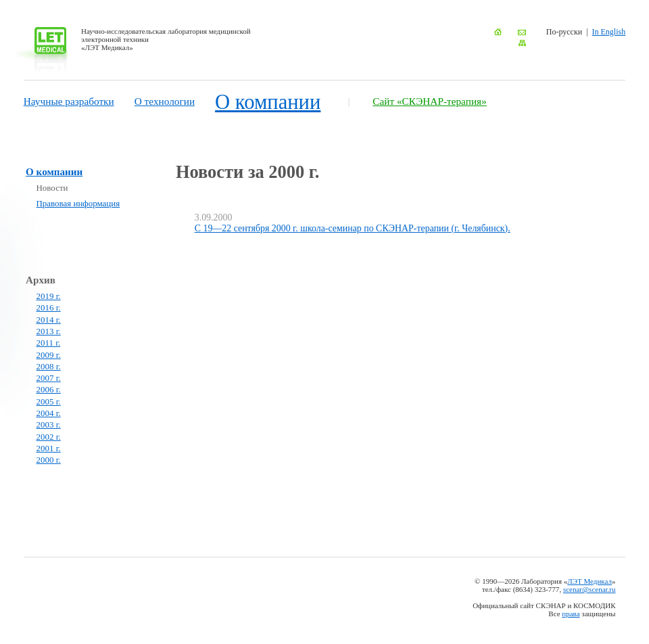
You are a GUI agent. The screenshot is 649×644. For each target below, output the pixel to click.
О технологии (165, 101)
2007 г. (49, 378)
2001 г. (49, 448)
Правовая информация (78, 203)
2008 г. (49, 366)
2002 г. (49, 437)
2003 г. (49, 424)
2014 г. (49, 320)
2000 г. (49, 460)
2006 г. (49, 389)
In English (609, 32)
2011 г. (49, 343)
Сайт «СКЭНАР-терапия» (430, 101)
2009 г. (49, 355)
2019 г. (49, 296)
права (571, 614)
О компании (268, 102)
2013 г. (49, 331)
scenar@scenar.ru (590, 589)
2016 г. (49, 307)
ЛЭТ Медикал (590, 581)
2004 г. (49, 413)
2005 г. (49, 401)
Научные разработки (69, 101)
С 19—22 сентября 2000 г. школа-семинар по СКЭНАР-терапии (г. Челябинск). (353, 228)
